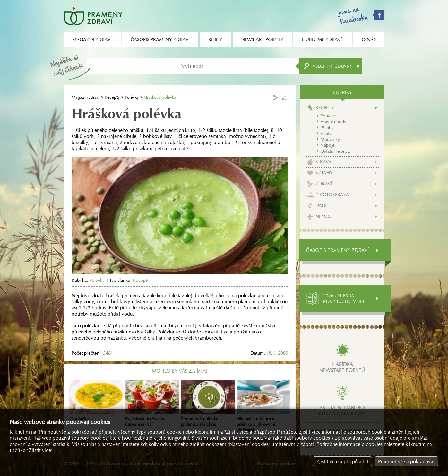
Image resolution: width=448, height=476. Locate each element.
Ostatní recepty (336, 151)
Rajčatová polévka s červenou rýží (152, 403)
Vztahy (324, 173)
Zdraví (324, 184)
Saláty (326, 134)
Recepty (112, 97)
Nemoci (325, 216)
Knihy (215, 39)
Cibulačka (96, 401)
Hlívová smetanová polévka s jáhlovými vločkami (263, 406)
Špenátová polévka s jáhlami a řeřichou (208, 403)
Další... (323, 205)
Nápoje (327, 145)
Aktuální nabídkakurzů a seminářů (342, 411)
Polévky (132, 97)
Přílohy (327, 128)
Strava (323, 162)
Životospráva (332, 195)
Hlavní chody (333, 122)
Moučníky (330, 139)
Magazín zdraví (86, 97)
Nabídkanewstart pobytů (342, 367)
